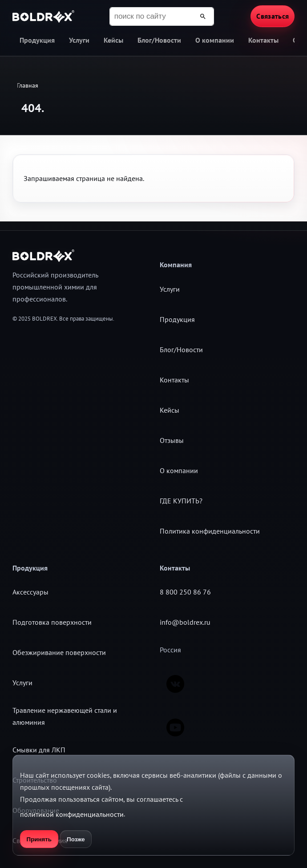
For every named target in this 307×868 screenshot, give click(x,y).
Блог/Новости (159, 40)
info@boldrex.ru (185, 622)
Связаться (273, 16)
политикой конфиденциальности (72, 814)
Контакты (263, 40)
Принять (39, 839)
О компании (215, 40)
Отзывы (172, 440)
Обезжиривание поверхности (59, 652)
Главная (28, 85)
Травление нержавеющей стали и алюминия (65, 716)
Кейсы (113, 40)
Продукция (37, 40)
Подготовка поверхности (52, 622)
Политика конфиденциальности (210, 531)
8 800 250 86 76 (185, 592)
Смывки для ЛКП (39, 750)
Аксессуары (30, 592)
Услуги (79, 40)
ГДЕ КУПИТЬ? (181, 501)
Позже (76, 839)
